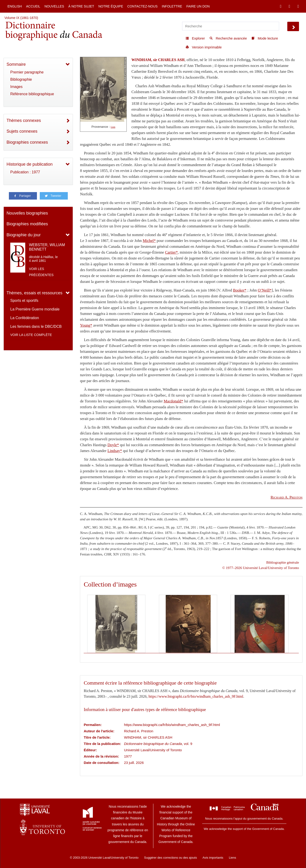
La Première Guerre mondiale (35, 309)
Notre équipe (111, 6)
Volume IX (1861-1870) (21, 18)
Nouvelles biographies (27, 213)
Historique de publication (30, 164)
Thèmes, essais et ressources (34, 293)
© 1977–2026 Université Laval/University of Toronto (261, 568)
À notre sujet (81, 6)
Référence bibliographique (32, 94)
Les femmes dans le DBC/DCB (36, 326)
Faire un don (198, 6)
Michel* (149, 241)
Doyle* (113, 445)
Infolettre (172, 6)
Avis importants (213, 858)
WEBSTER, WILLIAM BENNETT (47, 247)
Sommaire (16, 64)
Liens (232, 858)
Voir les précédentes (41, 272)
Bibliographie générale (283, 562)
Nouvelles (54, 6)
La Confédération (25, 318)
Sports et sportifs (24, 301)
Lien (113, 127)
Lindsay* (115, 451)
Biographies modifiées (27, 224)
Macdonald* (173, 401)
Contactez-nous (142, 6)
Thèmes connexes (24, 120)
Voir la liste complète (31, 335)
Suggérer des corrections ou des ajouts (170, 858)
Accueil (33, 6)
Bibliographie (21, 79)
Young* (86, 325)
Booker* (240, 290)
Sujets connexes (22, 131)
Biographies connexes (27, 142)
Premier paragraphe (27, 72)
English (15, 6)
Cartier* (171, 252)
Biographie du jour (24, 235)
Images (16, 87)
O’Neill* (265, 290)
